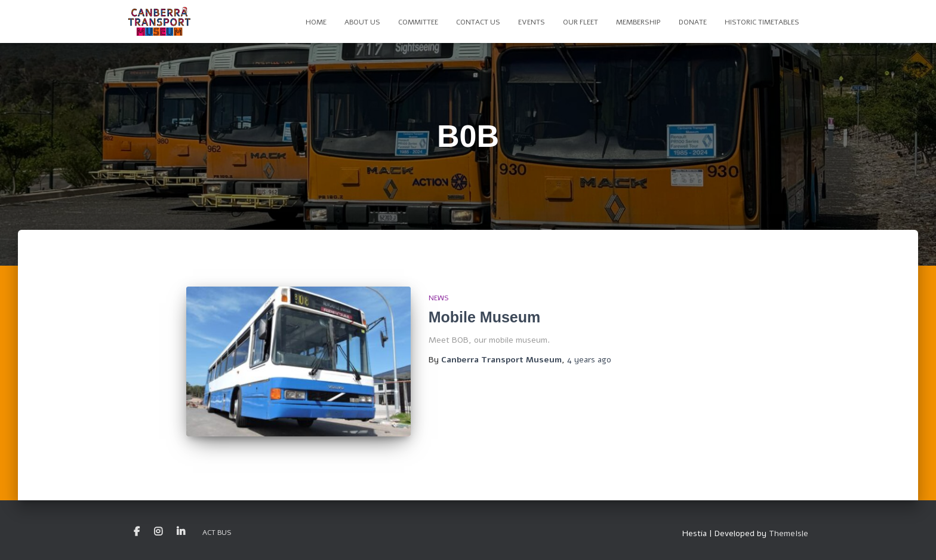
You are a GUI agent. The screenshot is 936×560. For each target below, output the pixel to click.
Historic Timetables (762, 22)
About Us (362, 22)
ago (589, 360)
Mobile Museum (485, 317)
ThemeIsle (789, 533)
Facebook (137, 532)
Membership (638, 22)
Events (532, 22)
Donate (693, 22)
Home (316, 22)
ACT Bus (217, 533)
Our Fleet (581, 22)
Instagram (158, 532)
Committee (418, 22)
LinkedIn (181, 532)
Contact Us (478, 22)
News (439, 298)
